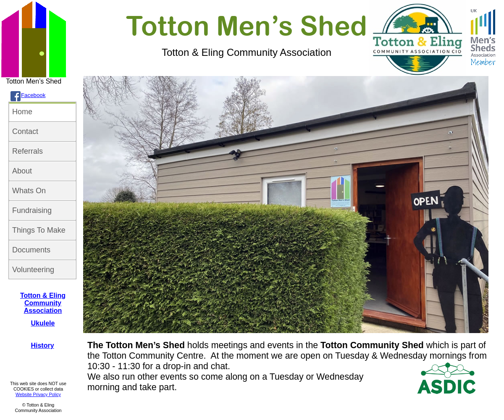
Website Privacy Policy (38, 394)
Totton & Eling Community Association (43, 303)
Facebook (33, 95)
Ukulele (43, 323)
